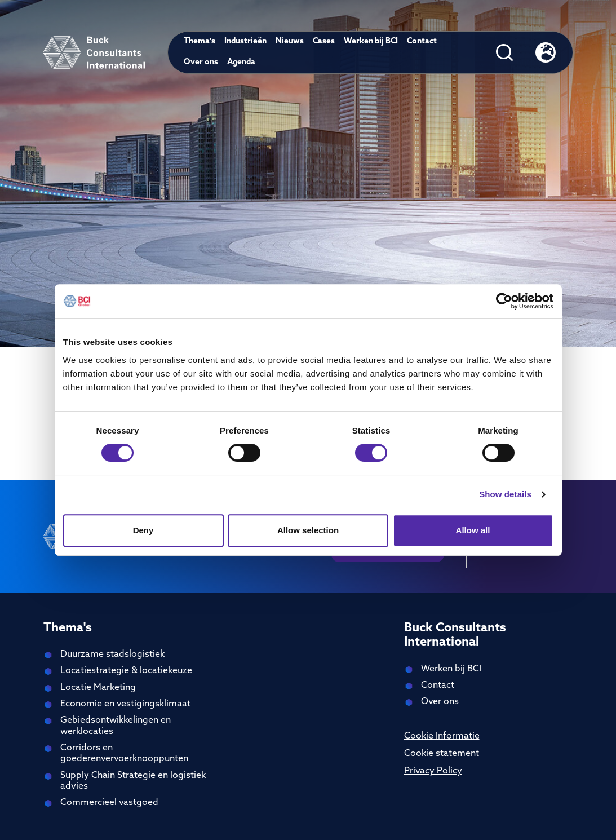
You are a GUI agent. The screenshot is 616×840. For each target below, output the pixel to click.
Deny (143, 530)
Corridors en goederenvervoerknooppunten (124, 753)
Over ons (201, 62)
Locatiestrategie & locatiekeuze (126, 671)
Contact (422, 41)
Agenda (241, 62)
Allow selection (308, 530)
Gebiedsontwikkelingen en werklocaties (116, 726)
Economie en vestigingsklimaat (125, 704)
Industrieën (245, 41)
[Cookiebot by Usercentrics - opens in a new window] (504, 301)
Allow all (473, 530)
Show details (505, 494)
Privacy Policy (433, 771)
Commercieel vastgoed (109, 803)
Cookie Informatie (442, 736)
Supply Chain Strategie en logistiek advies (133, 781)
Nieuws (290, 41)
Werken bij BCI (371, 41)
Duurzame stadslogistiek (112, 655)
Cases (324, 41)
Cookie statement (442, 754)
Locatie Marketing (98, 688)
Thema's (200, 41)
